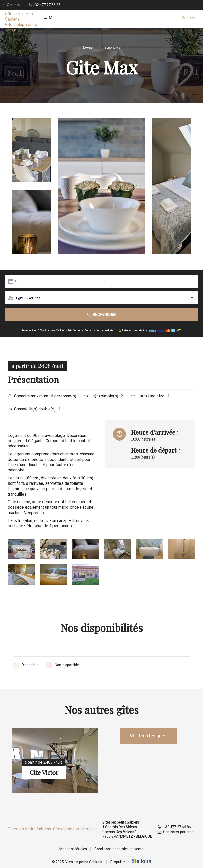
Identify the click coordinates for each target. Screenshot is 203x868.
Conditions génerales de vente (119, 849)
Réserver (190, 18)
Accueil (89, 48)
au (106, 281)
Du (17, 281)
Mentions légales (73, 849)
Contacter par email (176, 832)
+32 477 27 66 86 (174, 827)
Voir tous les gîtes (148, 736)
